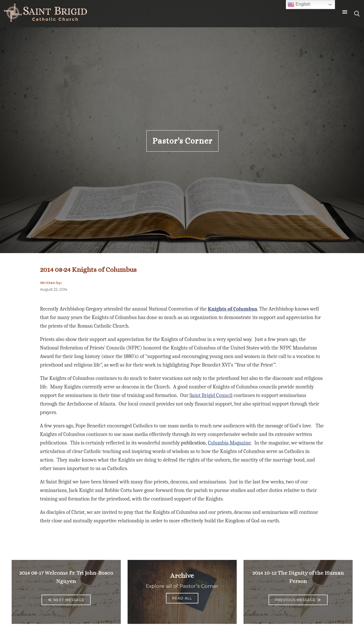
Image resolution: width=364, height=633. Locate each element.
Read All (182, 598)
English (299, 5)
